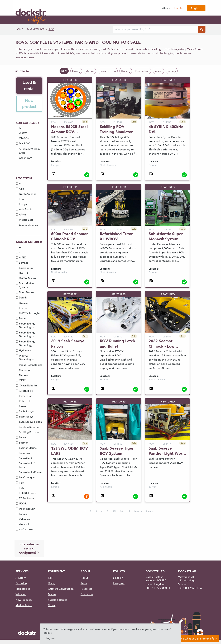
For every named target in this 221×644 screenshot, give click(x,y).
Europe (23, 205)
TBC (21, 488)
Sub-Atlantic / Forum (27, 466)
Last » (150, 511)
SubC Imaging (27, 478)
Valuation (21, 595)
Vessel (158, 71)
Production (142, 71)
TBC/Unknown (27, 494)
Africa (22, 215)
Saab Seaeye (26, 412)
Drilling (126, 71)
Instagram (119, 584)
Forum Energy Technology (27, 344)
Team (84, 584)
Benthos (24, 263)
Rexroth (23, 407)
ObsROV (24, 139)
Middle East (26, 220)
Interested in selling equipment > (29, 549)
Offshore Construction (61, 589)
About (166, 8)
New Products (24, 600)
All (21, 129)
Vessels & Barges (57, 600)
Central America (28, 226)
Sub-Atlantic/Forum (30, 473)
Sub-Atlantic (26, 459)
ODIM (23, 381)
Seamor (23, 443)
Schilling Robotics (29, 428)
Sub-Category (28, 123)
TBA (21, 200)
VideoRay (24, 520)
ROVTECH (25, 402)
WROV (23, 134)
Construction (108, 71)
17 (129, 511)
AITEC (23, 258)
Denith (23, 298)
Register (196, 8)
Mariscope (25, 370)
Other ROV (25, 158)
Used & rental (29, 86)
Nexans (23, 376)
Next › (138, 511)
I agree (50, 638)
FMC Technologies (30, 314)
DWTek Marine (28, 279)
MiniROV (24, 144)
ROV (51, 29)
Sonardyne (25, 453)
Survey (172, 71)
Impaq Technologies (31, 365)
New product (29, 104)
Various (23, 514)
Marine (90, 71)
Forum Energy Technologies (27, 326)
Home (19, 29)
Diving (76, 71)
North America (28, 194)
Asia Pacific (26, 210)
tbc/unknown (27, 530)
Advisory (21, 578)
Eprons (23, 309)
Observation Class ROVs (57, 53)
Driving (52, 606)
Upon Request (27, 509)
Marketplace (36, 29)
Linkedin (118, 578)
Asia (21, 189)
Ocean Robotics (28, 386)
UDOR (23, 504)
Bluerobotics (26, 268)
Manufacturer (29, 243)
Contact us (87, 595)
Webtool (24, 525)
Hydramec (25, 351)
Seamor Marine (28, 448)
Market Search (24, 606)
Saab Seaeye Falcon (30, 422)
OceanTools (26, 391)
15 (114, 511)
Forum (23, 319)
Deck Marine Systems (26, 286)
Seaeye (23, 438)
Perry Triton (26, 396)
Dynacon (24, 303)
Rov (50, 578)
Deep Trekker (27, 293)
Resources (86, 589)
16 (121, 511)
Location (24, 179)
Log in (178, 8)
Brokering (21, 584)
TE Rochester (27, 499)
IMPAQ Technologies (27, 358)
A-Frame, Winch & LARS (30, 151)
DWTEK (23, 274)
